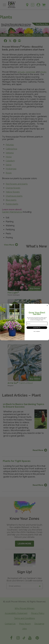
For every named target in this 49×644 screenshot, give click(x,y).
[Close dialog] (47, 305)
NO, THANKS (37, 331)
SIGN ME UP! (37, 328)
